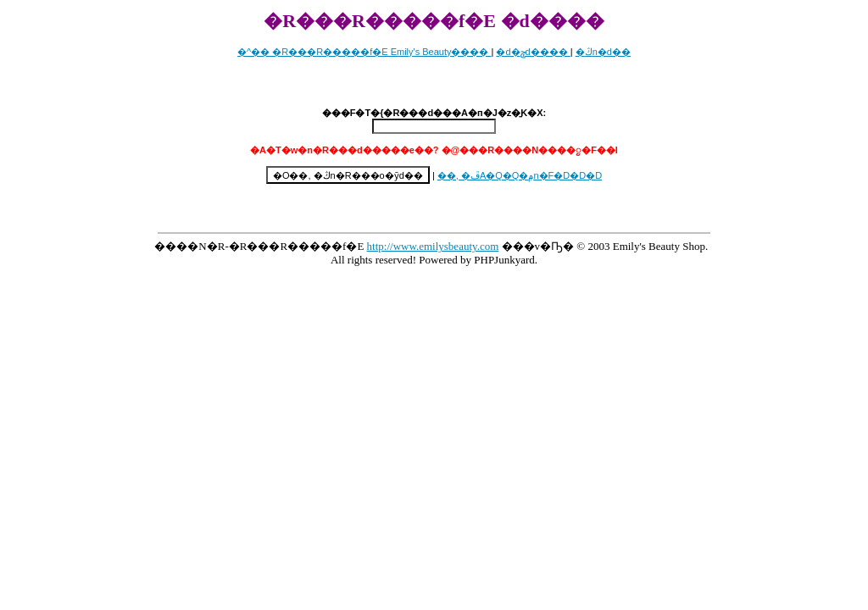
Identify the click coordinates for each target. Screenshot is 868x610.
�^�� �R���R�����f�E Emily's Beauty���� (364, 52)
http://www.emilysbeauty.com (433, 246)
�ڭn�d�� (603, 52)
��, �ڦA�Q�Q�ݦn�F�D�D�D (520, 175)
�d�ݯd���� (533, 52)
